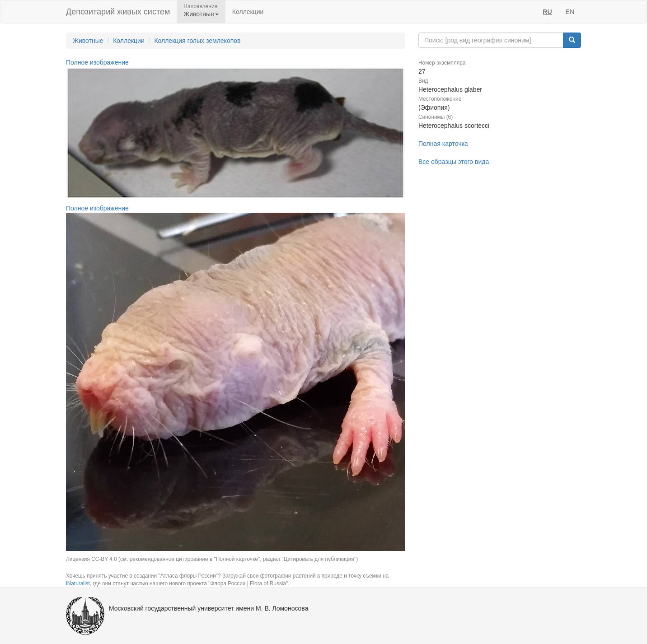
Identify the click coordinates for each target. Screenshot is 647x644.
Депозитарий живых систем (118, 12)
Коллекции (248, 12)
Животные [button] (201, 14)
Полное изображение (97, 62)
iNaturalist (78, 583)
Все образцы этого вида (454, 162)
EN (570, 12)
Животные (88, 41)
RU (547, 12)
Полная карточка (443, 144)
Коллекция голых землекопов (197, 41)
